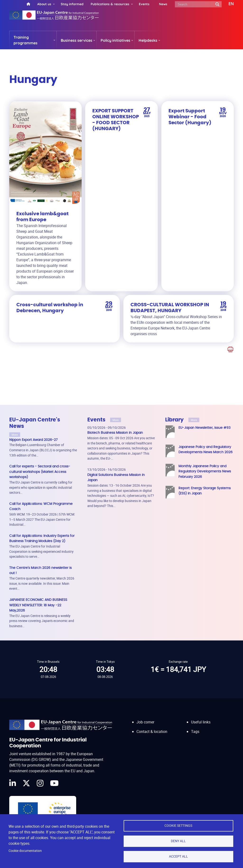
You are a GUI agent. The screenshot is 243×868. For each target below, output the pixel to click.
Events (144, 4)
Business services (77, 40)
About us (44, 4)
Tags (195, 731)
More (15, 435)
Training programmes (26, 40)
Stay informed (72, 4)
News (163, 4)
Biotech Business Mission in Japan (115, 433)
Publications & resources (110, 4)
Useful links (201, 722)
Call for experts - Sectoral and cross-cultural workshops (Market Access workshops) (40, 472)
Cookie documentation (25, 851)
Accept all (178, 856)
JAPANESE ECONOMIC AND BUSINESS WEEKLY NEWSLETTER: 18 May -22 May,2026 (38, 605)
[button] (228, 4)
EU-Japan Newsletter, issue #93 (204, 428)
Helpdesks (148, 40)
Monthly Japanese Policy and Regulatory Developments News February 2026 (205, 471)
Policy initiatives (115, 40)
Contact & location (152, 731)
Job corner (145, 722)
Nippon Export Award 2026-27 (33, 440)
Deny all (178, 841)
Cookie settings (178, 826)
